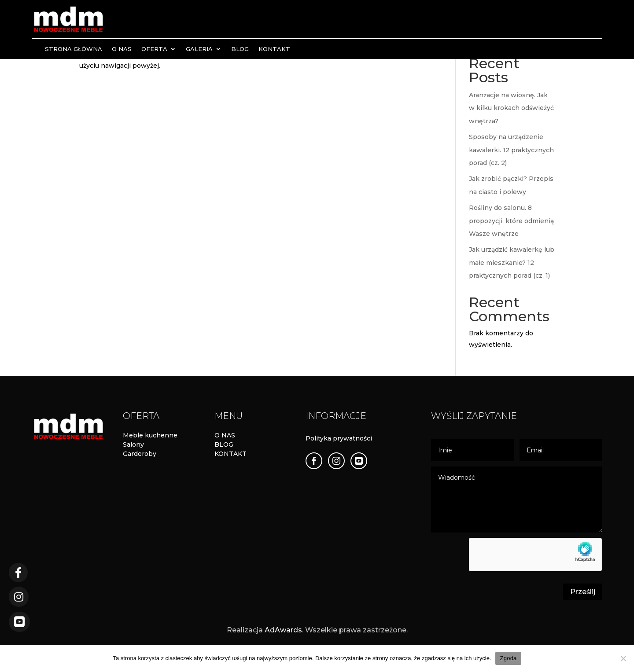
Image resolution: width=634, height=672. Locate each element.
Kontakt (274, 49)
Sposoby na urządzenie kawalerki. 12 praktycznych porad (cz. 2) (511, 150)
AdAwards (283, 630)
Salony (133, 444)
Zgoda (508, 658)
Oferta (154, 49)
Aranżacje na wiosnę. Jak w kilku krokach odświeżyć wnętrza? (511, 108)
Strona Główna (74, 49)
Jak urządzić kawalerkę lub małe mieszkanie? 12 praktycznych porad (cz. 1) (512, 263)
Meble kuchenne (150, 435)
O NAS (225, 435)
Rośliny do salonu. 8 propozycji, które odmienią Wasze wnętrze (511, 221)
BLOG (224, 444)
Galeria (199, 49)
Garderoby (140, 454)
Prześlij (583, 592)
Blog (240, 49)
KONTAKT (230, 454)
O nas (122, 49)
